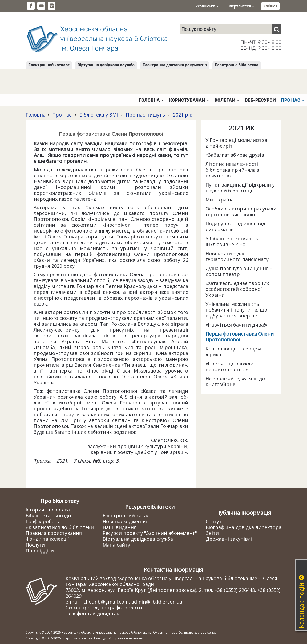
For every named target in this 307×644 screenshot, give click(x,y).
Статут (214, 521)
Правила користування (54, 533)
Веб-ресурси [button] (260, 100)
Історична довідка (48, 510)
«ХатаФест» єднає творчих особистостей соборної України (237, 289)
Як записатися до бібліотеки (60, 527)
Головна (36, 115)
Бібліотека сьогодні (49, 515)
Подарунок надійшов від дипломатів (235, 226)
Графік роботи (43, 521)
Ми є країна (220, 200)
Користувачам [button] (189, 100)
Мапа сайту (116, 545)
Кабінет (270, 6)
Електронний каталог (49, 65)
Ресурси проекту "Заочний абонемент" (150, 533)
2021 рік (182, 115)
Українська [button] (207, 6)
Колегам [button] (227, 100)
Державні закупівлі (229, 539)
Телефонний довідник (92, 613)
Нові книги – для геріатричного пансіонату (237, 256)
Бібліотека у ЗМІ (99, 115)
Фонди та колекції (47, 539)
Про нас (62, 115)
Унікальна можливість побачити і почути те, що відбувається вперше (236, 310)
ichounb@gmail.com (105, 602)
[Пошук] (277, 29)
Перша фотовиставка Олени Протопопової (240, 337)
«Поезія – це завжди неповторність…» (229, 366)
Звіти (212, 533)
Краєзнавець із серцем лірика (233, 352)
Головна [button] (151, 100)
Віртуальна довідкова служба (106, 65)
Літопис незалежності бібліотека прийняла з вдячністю (232, 170)
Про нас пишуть (145, 115)
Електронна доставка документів (175, 65)
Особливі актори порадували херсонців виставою (241, 212)
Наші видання (120, 527)
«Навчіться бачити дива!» (236, 325)
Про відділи (40, 551)
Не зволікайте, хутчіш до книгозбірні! (235, 381)
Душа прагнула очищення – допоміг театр (239, 271)
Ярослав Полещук (93, 638)
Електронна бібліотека (237, 65)
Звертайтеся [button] (241, 6)
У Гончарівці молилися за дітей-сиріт (236, 143)
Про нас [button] (293, 100)
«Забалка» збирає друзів (235, 155)
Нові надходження (125, 521)
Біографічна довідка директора (244, 527)
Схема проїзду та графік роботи (104, 608)
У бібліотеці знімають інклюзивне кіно (232, 241)
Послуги (35, 545)
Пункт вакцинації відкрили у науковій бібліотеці (240, 188)
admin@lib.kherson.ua (157, 602)
